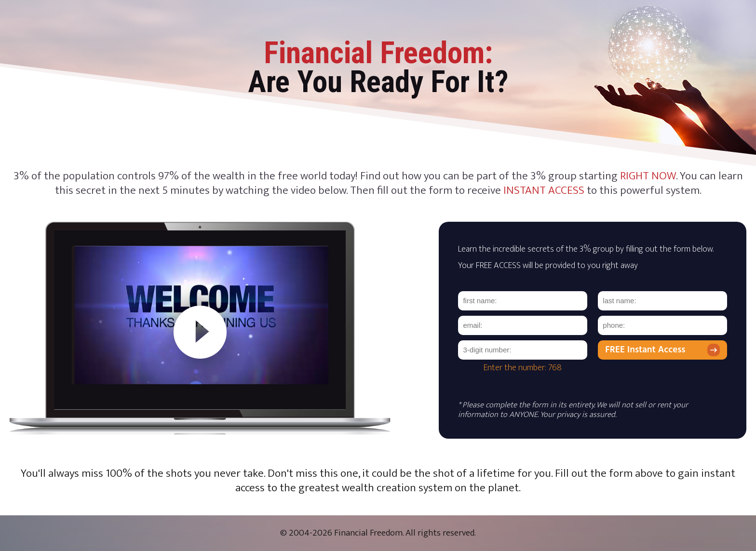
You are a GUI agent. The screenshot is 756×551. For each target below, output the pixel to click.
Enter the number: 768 (523, 368)
